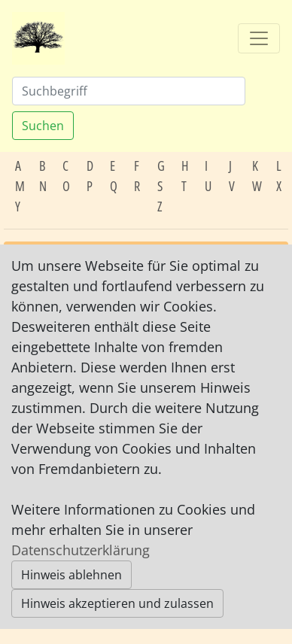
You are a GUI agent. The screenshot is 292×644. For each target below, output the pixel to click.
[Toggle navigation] (259, 38)
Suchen (43, 126)
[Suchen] (129, 91)
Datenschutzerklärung (81, 550)
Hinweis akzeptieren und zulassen (117, 603)
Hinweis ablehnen (71, 575)
